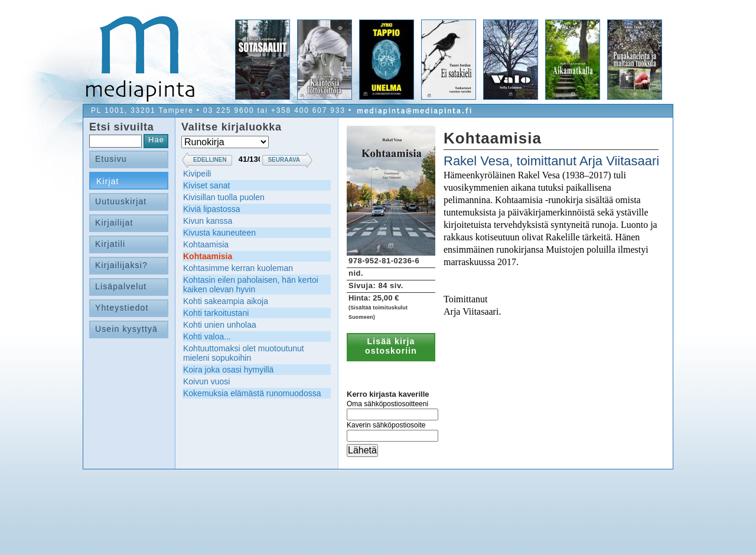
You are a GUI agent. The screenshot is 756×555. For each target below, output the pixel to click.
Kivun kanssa (208, 221)
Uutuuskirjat (121, 201)
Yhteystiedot (122, 308)
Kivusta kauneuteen (219, 233)
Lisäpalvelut (121, 286)
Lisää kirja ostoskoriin (391, 346)
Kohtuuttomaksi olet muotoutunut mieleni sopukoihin (244, 353)
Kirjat (108, 181)
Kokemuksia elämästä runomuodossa (252, 393)
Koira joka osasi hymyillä (228, 370)
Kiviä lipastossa (212, 209)
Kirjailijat (114, 223)
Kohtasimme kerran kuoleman (238, 268)
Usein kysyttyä (126, 329)
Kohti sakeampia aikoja (226, 301)
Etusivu (111, 159)
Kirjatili (110, 244)
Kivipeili (197, 174)
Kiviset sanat (206, 185)
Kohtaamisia (206, 244)
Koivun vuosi (206, 381)
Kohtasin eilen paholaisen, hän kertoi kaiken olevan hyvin (251, 285)
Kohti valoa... (207, 337)
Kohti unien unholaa (220, 325)
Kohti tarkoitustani (216, 313)
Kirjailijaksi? (121, 265)
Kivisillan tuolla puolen (224, 197)
